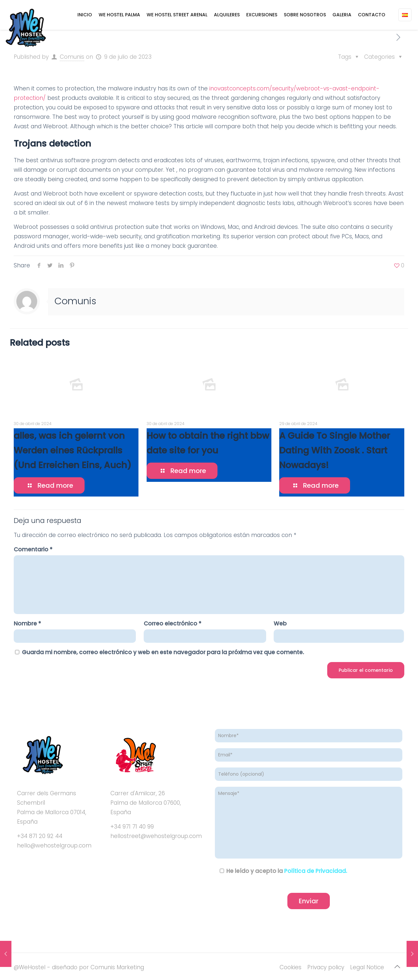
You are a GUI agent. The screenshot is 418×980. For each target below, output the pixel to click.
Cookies (290, 967)
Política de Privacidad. (316, 871)
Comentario (33, 549)
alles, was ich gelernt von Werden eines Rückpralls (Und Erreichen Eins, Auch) (72, 450)
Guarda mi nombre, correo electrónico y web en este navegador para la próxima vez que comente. (163, 652)
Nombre (27, 624)
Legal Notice (367, 967)
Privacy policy (326, 967)
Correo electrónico (173, 624)
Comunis (72, 57)
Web (280, 624)
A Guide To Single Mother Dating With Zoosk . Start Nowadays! (335, 450)
